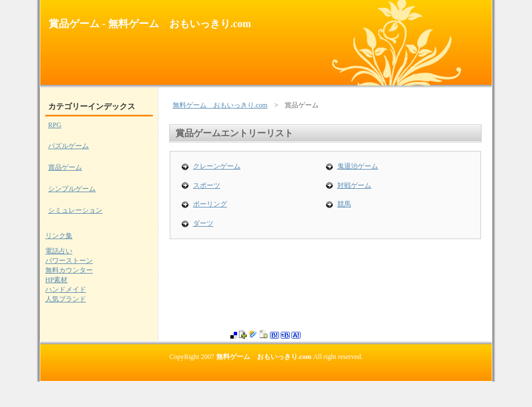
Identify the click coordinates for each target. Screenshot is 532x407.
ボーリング (210, 204)
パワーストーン (69, 261)
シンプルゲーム (72, 189)
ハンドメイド (66, 289)
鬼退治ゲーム (358, 166)
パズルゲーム (68, 146)
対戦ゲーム (354, 185)
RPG (55, 125)
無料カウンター (69, 270)
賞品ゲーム (65, 167)
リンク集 (59, 236)
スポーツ (207, 185)
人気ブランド (66, 299)
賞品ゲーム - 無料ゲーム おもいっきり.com (150, 24)
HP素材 (56, 280)
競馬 (344, 204)
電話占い (59, 251)
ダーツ (203, 223)
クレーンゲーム (217, 166)
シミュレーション (75, 210)
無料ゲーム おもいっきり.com (220, 105)
